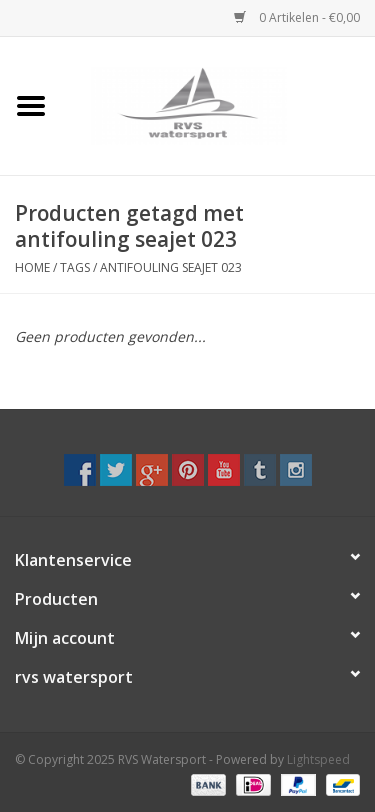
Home (32, 267)
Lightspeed (318, 759)
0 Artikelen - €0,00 (297, 17)
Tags (75, 267)
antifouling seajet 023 (171, 267)
